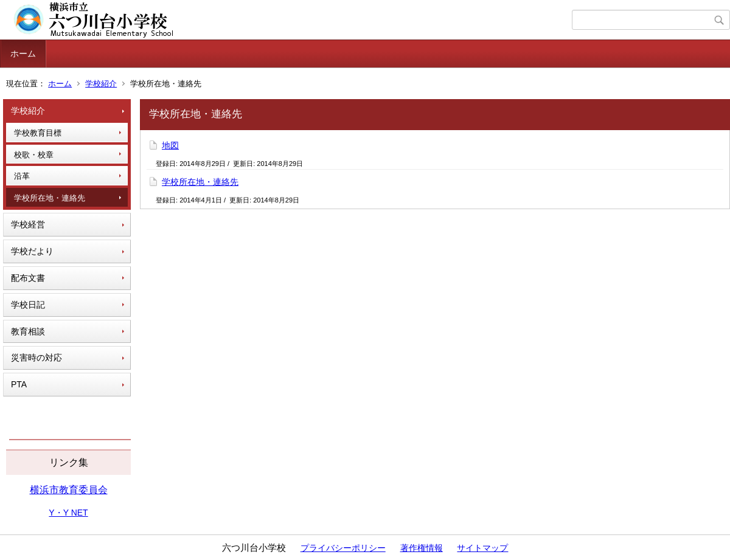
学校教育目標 (38, 133)
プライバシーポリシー (343, 548)
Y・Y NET (68, 513)
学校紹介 (101, 84)
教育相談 (28, 331)
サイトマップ (482, 548)
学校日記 (28, 305)
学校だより (32, 251)
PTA (19, 384)
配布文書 (28, 278)
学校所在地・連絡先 (50, 198)
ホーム (23, 54)
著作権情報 (422, 548)
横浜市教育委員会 (69, 490)
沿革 (22, 176)
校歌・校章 (34, 155)
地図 (170, 145)
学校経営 (28, 224)
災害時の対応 (36, 358)
